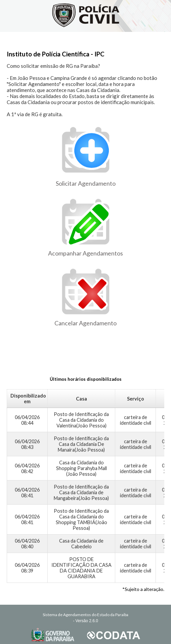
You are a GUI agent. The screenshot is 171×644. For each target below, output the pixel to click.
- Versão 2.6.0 (85, 621)
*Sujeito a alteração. (143, 589)
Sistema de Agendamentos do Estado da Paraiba (85, 615)
